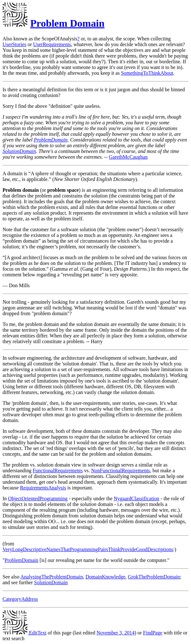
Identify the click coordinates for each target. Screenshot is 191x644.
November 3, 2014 (116, 633)
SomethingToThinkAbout (147, 73)
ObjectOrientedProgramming (38, 499)
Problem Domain (67, 23)
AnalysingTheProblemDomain (52, 577)
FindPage (152, 633)
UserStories (14, 44)
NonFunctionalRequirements (120, 471)
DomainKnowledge (105, 577)
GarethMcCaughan (128, 157)
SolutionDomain (19, 151)
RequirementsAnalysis (43, 488)
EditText (25, 633)
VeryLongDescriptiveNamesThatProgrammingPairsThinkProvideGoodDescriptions (88, 549)
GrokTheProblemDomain (154, 577)
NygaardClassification (136, 499)
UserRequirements (52, 44)
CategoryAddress (20, 599)
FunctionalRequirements (58, 471)
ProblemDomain (51, 140)
